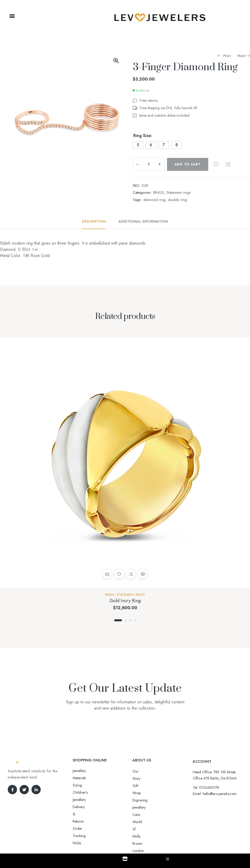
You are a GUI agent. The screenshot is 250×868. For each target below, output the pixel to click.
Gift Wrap (140, 778)
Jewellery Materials (86, 771)
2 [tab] (126, 620)
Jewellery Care (143, 793)
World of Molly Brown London (155, 800)
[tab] (97, 221)
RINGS (159, 192)
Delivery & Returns (86, 785)
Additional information (143, 221)
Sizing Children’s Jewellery (92, 778)
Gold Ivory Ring (125, 601)
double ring (177, 200)
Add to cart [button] (107, 574)
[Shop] (125, 859)
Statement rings (179, 192)
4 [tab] (135, 620)
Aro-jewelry (123, 838)
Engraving (140, 786)
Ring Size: (143, 136)
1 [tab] (118, 620)
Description (94, 221)
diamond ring (154, 200)
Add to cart (188, 164)
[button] (12, 16)
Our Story (140, 771)
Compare (228, 164)
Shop (125, 863)
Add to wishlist (216, 164)
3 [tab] (130, 620)
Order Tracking (84, 792)
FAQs (77, 800)
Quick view (143, 574)
